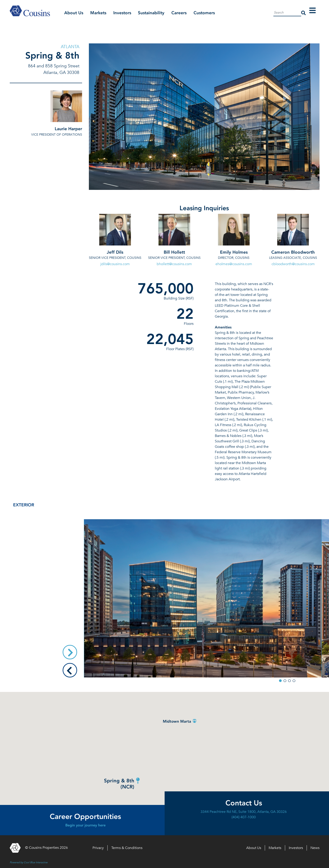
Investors (122, 13)
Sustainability (151, 13)
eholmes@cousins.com (234, 264)
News (315, 848)
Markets (98, 13)
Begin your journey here (85, 825)
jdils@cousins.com (115, 264)
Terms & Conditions (127, 848)
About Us (74, 13)
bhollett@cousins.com (174, 264)
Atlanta (70, 47)
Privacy (98, 848)
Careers (179, 13)
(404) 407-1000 (244, 817)
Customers (204, 13)
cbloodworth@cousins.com (293, 264)
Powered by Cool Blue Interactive (29, 862)
